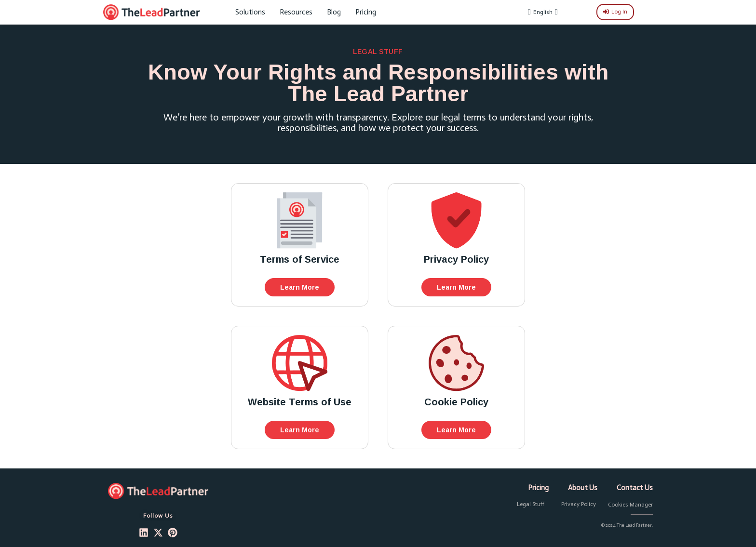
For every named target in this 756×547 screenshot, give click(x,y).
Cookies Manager (630, 505)
